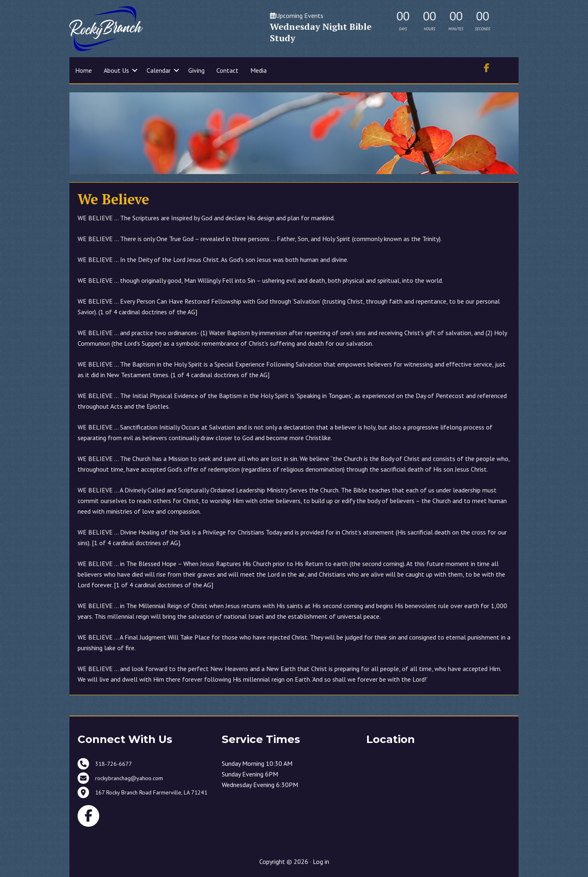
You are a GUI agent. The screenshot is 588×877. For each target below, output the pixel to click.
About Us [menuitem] (116, 70)
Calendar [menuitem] (159, 70)
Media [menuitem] (258, 70)
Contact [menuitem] (227, 70)
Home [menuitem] (84, 70)
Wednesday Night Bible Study (321, 32)
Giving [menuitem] (196, 70)
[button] (135, 70)
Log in (321, 861)
